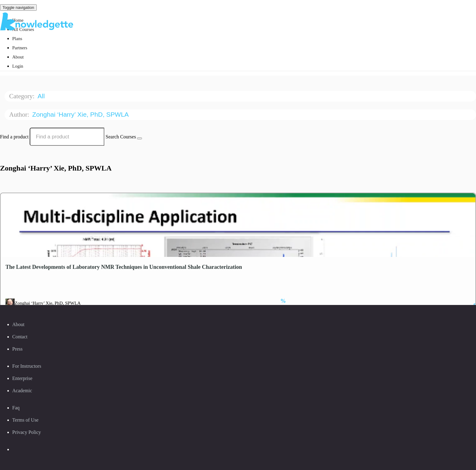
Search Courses (121, 137)
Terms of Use (25, 420)
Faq (16, 408)
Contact (20, 337)
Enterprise (22, 378)
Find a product (14, 137)
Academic (22, 391)
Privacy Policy (27, 432)
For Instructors (27, 366)
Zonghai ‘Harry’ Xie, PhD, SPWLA (81, 114)
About (18, 57)
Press (17, 349)
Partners (20, 48)
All (42, 96)
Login (18, 66)
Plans (17, 39)
